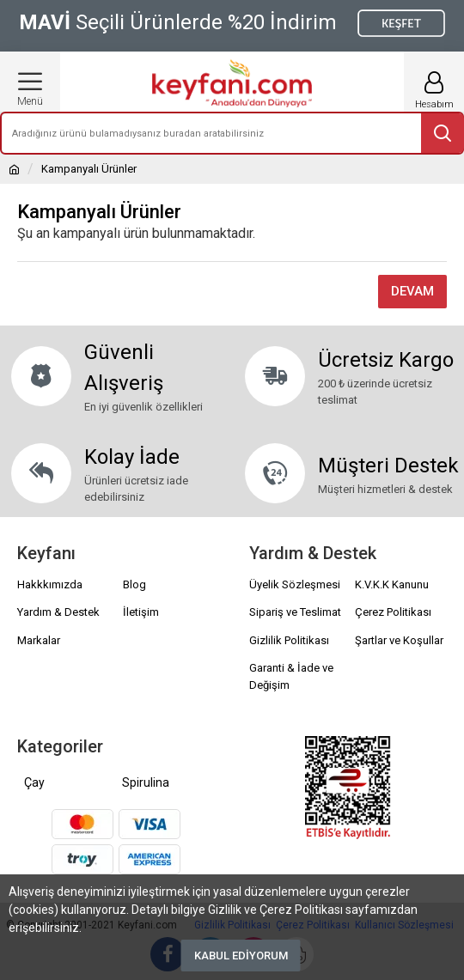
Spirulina (146, 782)
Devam (412, 291)
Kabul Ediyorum (241, 956)
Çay (34, 782)
